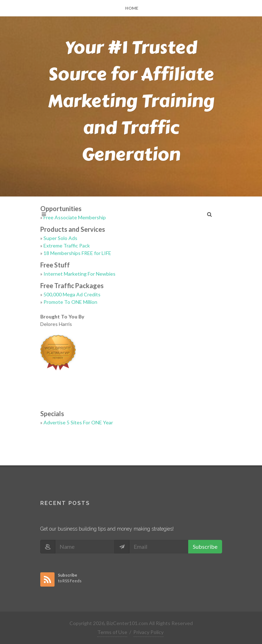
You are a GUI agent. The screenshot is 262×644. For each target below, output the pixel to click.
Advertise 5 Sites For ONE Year (78, 422)
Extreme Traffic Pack (67, 246)
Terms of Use (112, 632)
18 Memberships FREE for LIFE (77, 253)
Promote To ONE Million (70, 302)
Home (132, 8)
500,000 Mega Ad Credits (72, 294)
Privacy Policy (148, 632)
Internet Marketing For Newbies (79, 274)
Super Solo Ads (60, 238)
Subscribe (205, 546)
